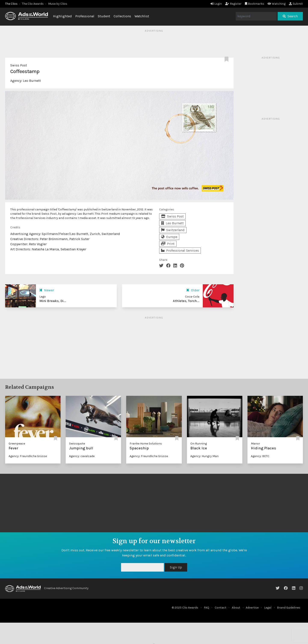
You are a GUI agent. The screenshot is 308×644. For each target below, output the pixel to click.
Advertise (252, 608)
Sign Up (176, 567)
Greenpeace (17, 444)
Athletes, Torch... (186, 301)
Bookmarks (255, 4)
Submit (296, 4)
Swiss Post (19, 65)
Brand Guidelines (289, 608)
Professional (85, 16)
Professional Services (180, 250)
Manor (255, 444)
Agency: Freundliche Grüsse (28, 456)
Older (193, 290)
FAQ (207, 608)
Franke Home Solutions (146, 444)
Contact (221, 608)
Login (216, 4)
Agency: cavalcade (82, 456)
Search (290, 16)
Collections (122, 16)
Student (104, 16)
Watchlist (142, 16)
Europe (169, 237)
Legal (268, 608)
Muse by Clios (58, 4)
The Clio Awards (33, 4)
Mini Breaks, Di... (53, 301)
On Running (199, 444)
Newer (47, 290)
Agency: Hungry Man (204, 456)
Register (233, 4)
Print (168, 244)
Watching (277, 4)
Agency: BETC (260, 456)
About (236, 608)
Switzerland (173, 230)
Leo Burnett (32, 81)
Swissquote (77, 444)
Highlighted (62, 16)
